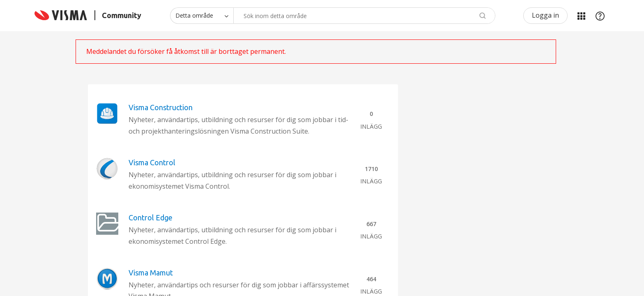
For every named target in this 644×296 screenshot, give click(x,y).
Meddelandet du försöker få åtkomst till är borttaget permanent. (186, 51)
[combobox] (364, 16)
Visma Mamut (151, 273)
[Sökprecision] (202, 16)
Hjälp (600, 16)
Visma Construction (161, 107)
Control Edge (151, 217)
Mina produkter (581, 16)
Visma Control (152, 162)
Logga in (545, 15)
